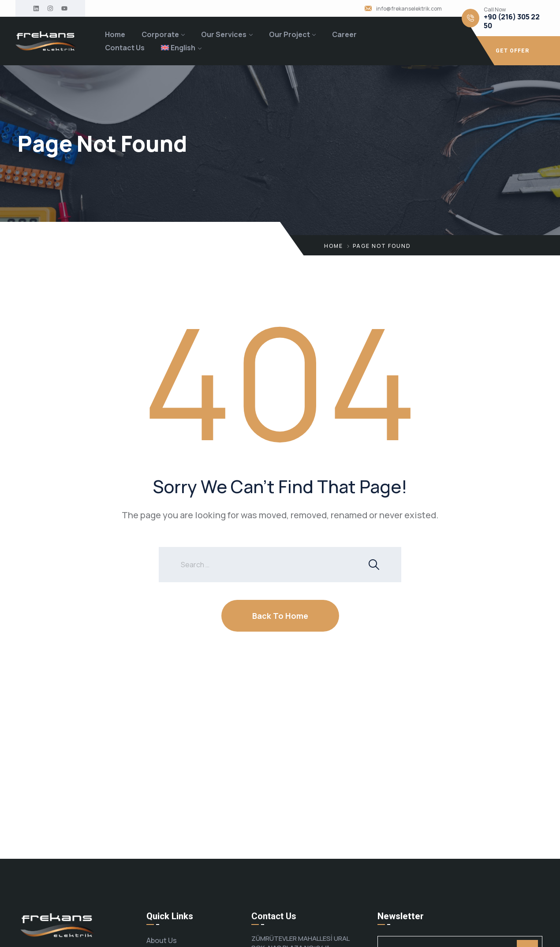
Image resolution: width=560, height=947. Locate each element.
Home (115, 34)
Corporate (160, 34)
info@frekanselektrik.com (409, 9)
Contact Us (125, 48)
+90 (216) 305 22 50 (512, 21)
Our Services (224, 34)
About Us (162, 940)
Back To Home (280, 616)
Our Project (289, 34)
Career (344, 34)
